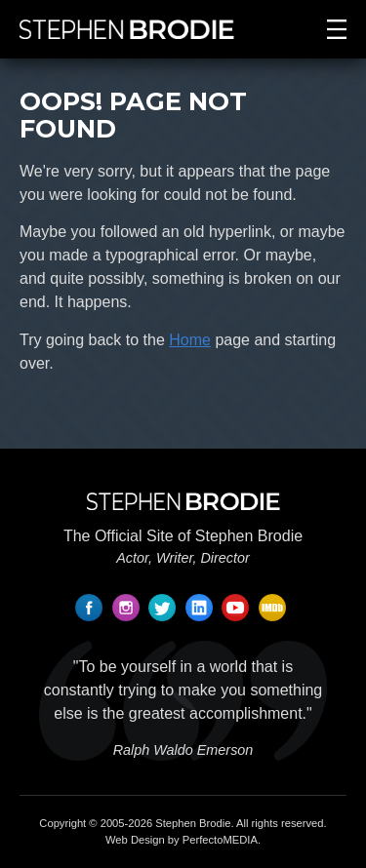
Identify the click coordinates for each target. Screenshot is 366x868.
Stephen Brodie (193, 823)
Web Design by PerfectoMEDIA (182, 840)
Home (190, 340)
